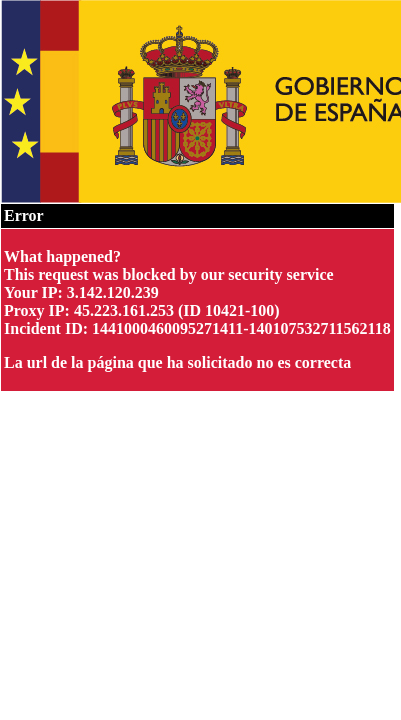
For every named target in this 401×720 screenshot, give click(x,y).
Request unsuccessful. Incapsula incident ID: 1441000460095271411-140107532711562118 (200, 360)
